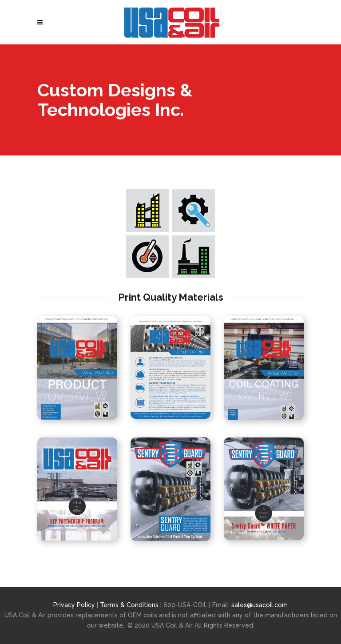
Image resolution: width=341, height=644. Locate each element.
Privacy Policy (74, 605)
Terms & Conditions (130, 605)
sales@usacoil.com (260, 605)
